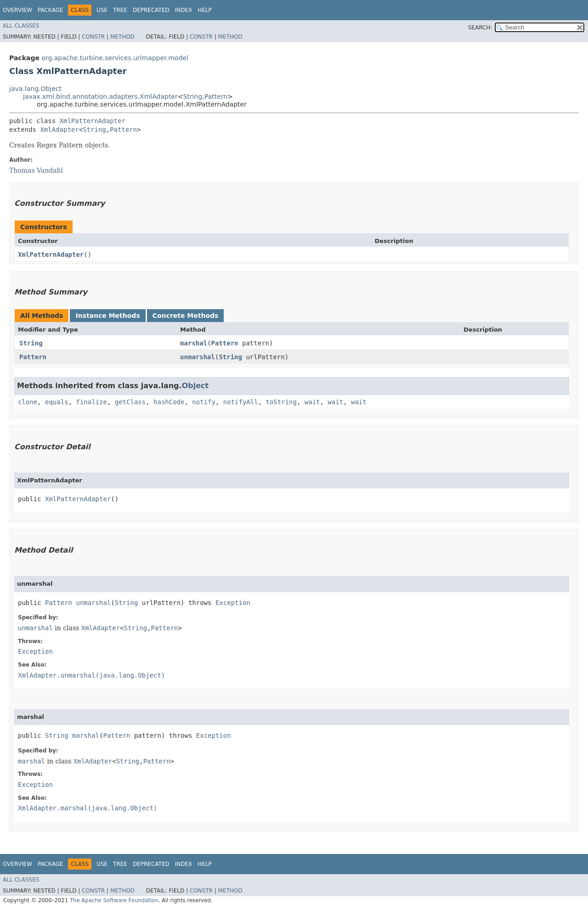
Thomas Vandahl (36, 170)
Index (184, 10)
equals (57, 402)
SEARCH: (480, 28)
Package (50, 10)
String (192, 96)
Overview (17, 10)
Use (102, 10)
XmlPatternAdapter (93, 121)
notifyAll (241, 402)
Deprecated (151, 10)
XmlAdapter (59, 130)
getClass (130, 402)
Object (195, 386)
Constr (93, 37)
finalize (91, 402)
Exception (233, 603)
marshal (194, 343)
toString (281, 402)
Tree (120, 10)
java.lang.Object (35, 89)
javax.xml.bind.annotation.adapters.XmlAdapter (100, 96)
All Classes (21, 26)
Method (122, 37)
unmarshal (198, 357)
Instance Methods (107, 316)
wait (312, 402)
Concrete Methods (186, 316)
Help (205, 10)
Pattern (216, 96)
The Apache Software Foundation (114, 900)
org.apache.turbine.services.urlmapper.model (115, 58)
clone (28, 402)
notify (204, 402)
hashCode (169, 402)
